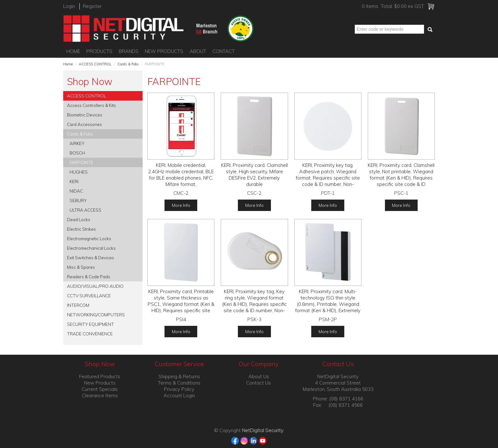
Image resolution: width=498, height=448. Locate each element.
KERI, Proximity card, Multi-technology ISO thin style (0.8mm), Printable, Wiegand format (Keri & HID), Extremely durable (328, 304)
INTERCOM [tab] (78, 305)
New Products (164, 51)
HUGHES (79, 172)
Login (69, 6)
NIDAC (76, 191)
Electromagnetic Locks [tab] (89, 238)
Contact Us (259, 383)
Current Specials (100, 389)
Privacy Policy (179, 389)
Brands (129, 51)
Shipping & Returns (179, 376)
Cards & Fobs (128, 64)
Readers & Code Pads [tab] (89, 277)
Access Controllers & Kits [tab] (91, 105)
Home (73, 51)
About (198, 51)
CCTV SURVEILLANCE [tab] (89, 296)
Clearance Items (100, 395)
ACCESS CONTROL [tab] (87, 96)
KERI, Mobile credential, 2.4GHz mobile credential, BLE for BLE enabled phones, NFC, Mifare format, (181, 175)
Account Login (179, 395)
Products (99, 51)
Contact (224, 51)
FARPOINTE (81, 162)
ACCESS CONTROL (95, 64)
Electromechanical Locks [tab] (91, 248)
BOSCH (77, 153)
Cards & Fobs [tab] (80, 134)
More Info (181, 205)
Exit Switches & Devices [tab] (91, 257)
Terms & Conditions (179, 383)
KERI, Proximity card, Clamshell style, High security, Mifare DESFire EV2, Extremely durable (254, 175)
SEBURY (78, 200)
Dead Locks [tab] (79, 219)
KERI (74, 181)
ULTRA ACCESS (85, 210)
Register (92, 6)
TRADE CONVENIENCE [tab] (90, 334)
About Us (259, 376)
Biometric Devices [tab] (85, 115)
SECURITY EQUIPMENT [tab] (91, 324)
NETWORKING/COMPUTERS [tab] (96, 315)
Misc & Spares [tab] (81, 267)
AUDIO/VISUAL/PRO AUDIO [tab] (95, 286)
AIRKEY (77, 143)
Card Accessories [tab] (84, 124)
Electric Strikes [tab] (81, 229)
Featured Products (100, 376)
